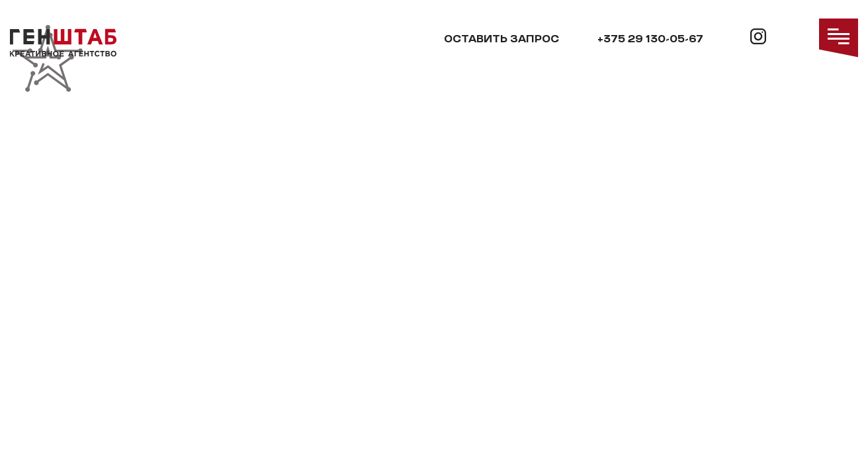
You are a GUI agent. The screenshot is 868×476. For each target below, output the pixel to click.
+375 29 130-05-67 (650, 39)
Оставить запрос (501, 39)
